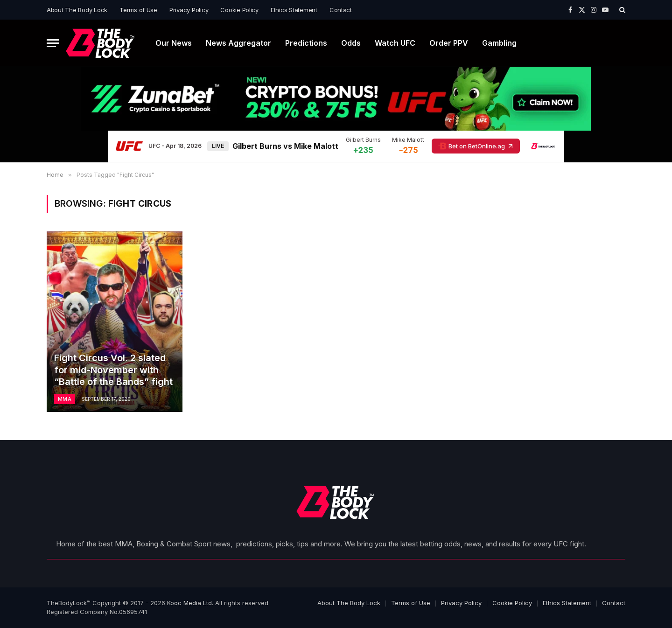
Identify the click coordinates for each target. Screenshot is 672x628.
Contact (341, 10)
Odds (351, 43)
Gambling (499, 43)
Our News (174, 43)
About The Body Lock (77, 10)
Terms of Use (138, 10)
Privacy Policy (189, 10)
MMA (65, 399)
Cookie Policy (239, 10)
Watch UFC (395, 43)
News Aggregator (238, 43)
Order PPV (449, 43)
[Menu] (53, 43)
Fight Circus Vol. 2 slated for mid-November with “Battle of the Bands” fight (113, 370)
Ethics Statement (294, 10)
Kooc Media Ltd (189, 603)
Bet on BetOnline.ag (476, 146)
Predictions (306, 43)
